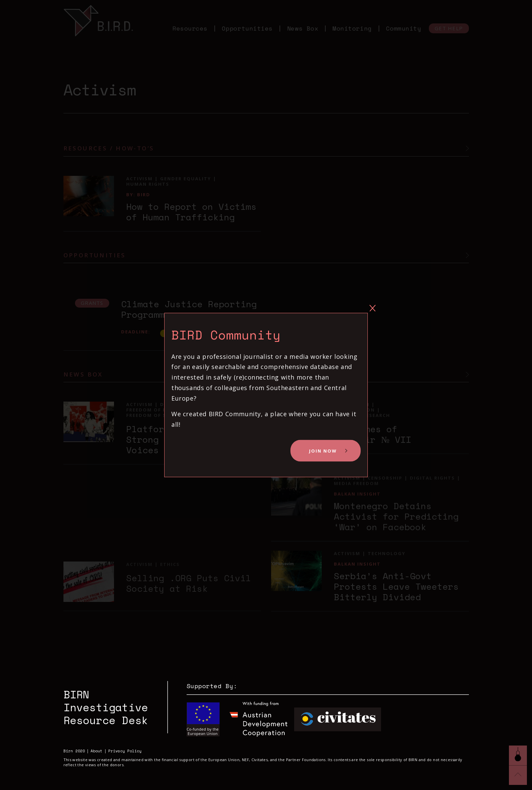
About (97, 751)
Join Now (323, 451)
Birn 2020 (74, 751)
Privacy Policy (125, 751)
